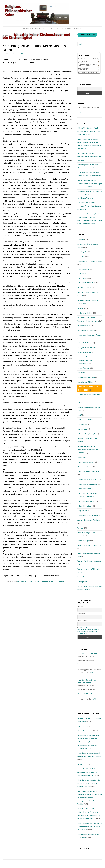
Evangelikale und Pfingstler (87, 348)
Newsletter (40, 29)
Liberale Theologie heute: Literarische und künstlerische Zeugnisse (88, 450)
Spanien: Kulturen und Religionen (89, 520)
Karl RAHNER (82, 424)
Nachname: (81, 614)
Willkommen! (28, 29)
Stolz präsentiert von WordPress (16, 862)
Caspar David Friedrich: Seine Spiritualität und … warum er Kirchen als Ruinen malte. (88, 772)
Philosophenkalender (85, 489)
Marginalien (81, 458)
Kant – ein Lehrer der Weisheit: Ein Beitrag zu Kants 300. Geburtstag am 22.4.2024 (90, 826)
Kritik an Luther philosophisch (88, 434)
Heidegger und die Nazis (86, 377)
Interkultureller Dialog (85, 382)
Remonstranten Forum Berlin (88, 515)
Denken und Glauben (85, 313)
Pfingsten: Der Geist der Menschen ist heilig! (87, 681)
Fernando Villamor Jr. (28, 864)
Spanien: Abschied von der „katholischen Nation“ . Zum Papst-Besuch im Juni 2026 (90, 184)
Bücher (60, 29)
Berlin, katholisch (83, 269)
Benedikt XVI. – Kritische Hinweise (90, 261)
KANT (80, 415)
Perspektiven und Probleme (87, 484)
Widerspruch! (82, 582)
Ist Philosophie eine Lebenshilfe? (89, 395)
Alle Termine (82, 113)
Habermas (81, 373)
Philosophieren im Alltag (86, 501)
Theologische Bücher (85, 287)
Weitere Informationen (85, 664)
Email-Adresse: (82, 621)
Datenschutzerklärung (85, 731)
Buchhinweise (82, 279)
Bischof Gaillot (82, 274)
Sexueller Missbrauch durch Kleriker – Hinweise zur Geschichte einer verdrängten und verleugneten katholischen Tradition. (90, 798)
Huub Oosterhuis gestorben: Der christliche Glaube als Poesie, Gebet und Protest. (89, 783)
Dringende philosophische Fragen (89, 335)
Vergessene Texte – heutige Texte (90, 545)
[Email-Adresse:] (90, 89)
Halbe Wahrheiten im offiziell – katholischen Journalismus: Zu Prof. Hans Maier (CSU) (90, 131)
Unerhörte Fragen (87, 35)
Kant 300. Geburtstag (85, 420)
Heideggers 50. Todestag (87, 653)
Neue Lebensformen (85, 467)
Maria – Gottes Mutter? (86, 462)
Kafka (79, 403)
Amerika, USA (82, 252)
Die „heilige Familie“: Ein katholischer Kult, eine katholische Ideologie (89, 157)
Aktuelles (51, 29)
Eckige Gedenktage (84, 343)
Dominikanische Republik (86, 330)
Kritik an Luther (83, 429)
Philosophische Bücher (85, 282)
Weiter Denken (83, 577)
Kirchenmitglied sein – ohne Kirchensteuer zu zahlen (35, 48)
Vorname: (81, 607)
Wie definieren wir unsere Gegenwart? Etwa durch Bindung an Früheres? (89, 206)
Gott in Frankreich (84, 368)
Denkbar (61, 581)
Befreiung (53, 581)
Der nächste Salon (84, 326)
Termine (80, 528)
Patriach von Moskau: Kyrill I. (87, 479)
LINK (91, 673)
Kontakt (68, 29)
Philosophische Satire (85, 506)
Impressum (78, 29)
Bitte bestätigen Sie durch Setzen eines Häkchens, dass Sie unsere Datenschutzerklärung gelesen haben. (88, 630)
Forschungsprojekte (84, 352)
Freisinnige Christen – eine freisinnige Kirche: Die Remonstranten (87, 360)
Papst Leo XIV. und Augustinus (88, 472)
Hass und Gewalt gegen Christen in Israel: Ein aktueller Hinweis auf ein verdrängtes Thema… (90, 195)
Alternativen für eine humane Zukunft (33, 581)
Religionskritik (82, 511)
